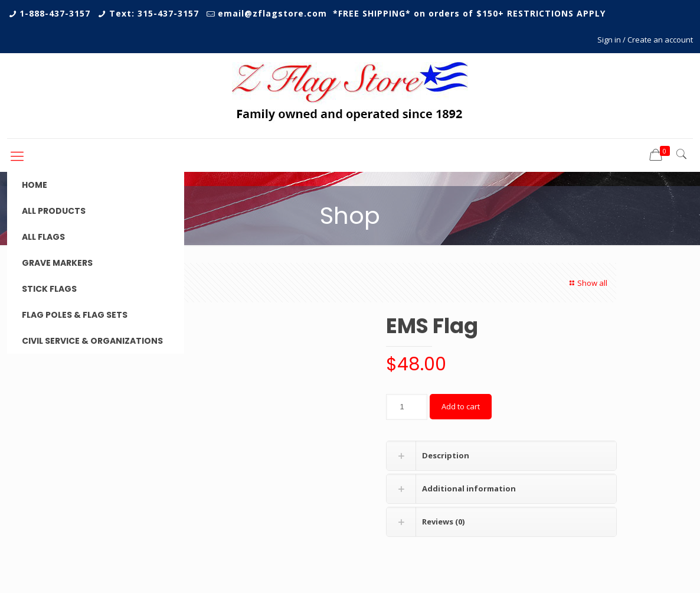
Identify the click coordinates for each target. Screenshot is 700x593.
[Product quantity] (407, 407)
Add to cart (461, 406)
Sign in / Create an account (645, 40)
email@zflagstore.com (272, 13)
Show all (587, 283)
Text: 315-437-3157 (154, 13)
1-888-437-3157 (55, 13)
